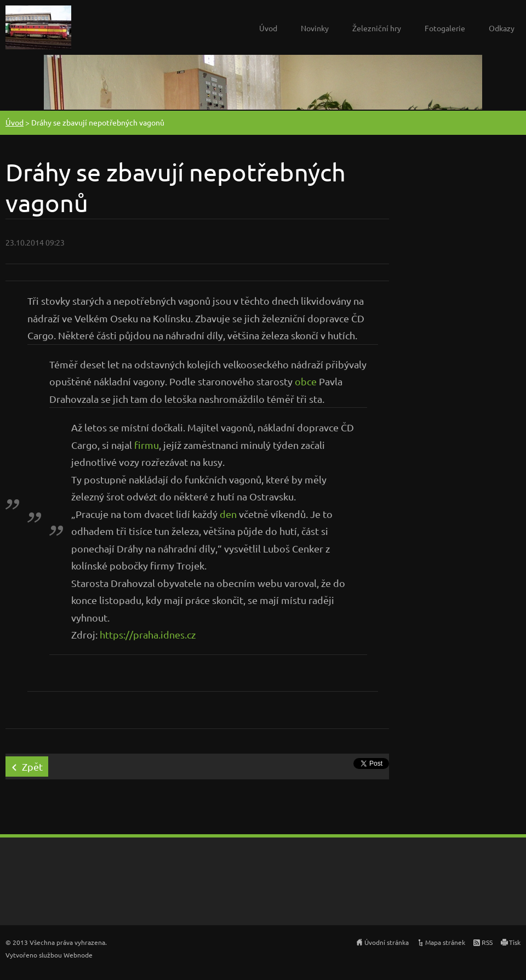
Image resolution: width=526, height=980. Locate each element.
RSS (487, 942)
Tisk (515, 942)
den (228, 514)
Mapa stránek (445, 942)
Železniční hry (377, 28)
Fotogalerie (445, 28)
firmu (147, 445)
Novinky (315, 28)
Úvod (268, 28)
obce (306, 381)
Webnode (78, 955)
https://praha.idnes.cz (148, 634)
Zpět (32, 767)
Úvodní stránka (387, 942)
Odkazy (502, 28)
